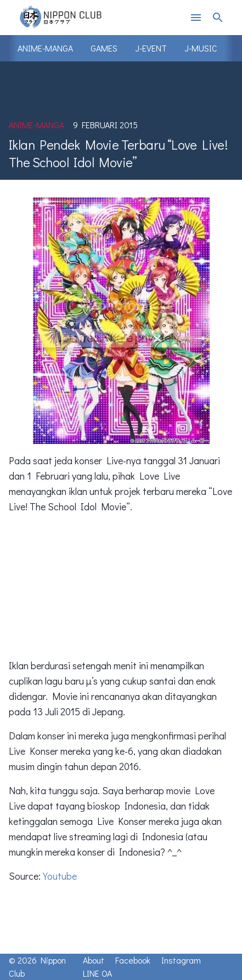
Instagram (181, 960)
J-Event (151, 48)
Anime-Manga (45, 48)
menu (196, 18)
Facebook (133, 960)
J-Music (201, 48)
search (218, 18)
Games (104, 48)
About (94, 960)
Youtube (60, 876)
